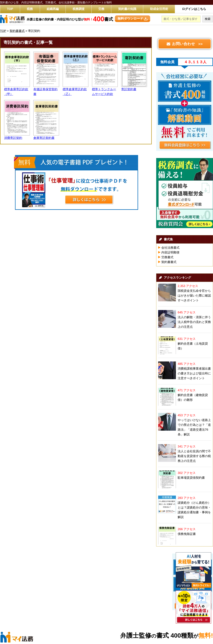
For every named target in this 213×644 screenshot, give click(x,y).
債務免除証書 (187, 534)
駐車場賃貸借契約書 (191, 478)
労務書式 (167, 257)
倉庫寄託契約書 (44, 138)
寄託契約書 (129, 89)
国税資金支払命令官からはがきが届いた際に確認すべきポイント (194, 296)
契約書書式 (169, 262)
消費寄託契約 (13, 138)
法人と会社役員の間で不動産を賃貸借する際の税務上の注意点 (194, 456)
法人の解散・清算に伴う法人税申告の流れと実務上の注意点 (194, 322)
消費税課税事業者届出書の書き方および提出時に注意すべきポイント (194, 373)
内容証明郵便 (170, 252)
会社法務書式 (170, 248)
